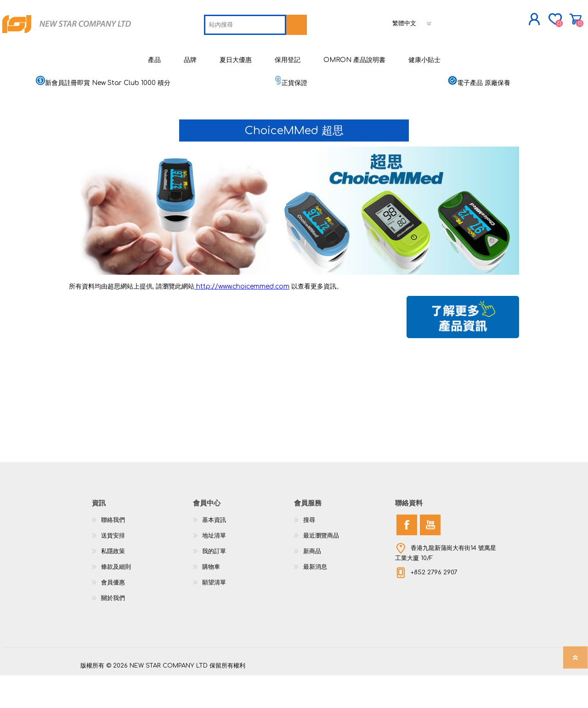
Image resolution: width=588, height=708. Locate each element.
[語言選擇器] (348, 53)
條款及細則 (116, 600)
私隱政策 (113, 584)
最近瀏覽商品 (321, 568)
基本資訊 (214, 553)
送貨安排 (113, 568)
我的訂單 (214, 584)
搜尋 (309, 553)
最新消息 (315, 600)
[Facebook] (407, 558)
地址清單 (214, 568)
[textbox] (181, 54)
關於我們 (113, 631)
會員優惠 (113, 615)
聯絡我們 (113, 553)
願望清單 (214, 615)
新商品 (312, 584)
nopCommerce (485, 690)
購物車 (497, 23)
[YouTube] (430, 558)
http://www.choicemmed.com (242, 319)
